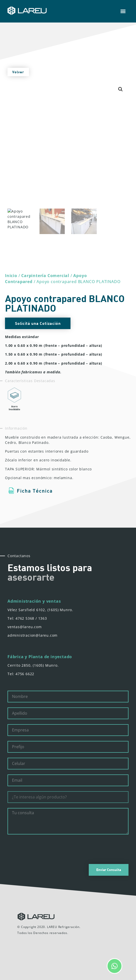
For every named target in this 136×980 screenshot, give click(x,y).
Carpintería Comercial (45, 276)
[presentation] (45, 849)
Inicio (11, 276)
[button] (123, 11)
